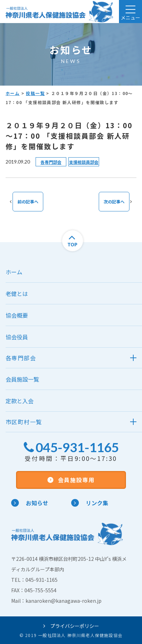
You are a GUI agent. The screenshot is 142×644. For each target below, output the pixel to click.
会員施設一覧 (22, 379)
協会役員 (17, 337)
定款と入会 (20, 401)
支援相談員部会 (84, 162)
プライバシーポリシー (71, 626)
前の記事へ (28, 201)
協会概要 (17, 315)
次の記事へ (114, 201)
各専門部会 (51, 162)
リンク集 (90, 503)
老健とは (17, 294)
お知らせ (30, 503)
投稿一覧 (35, 93)
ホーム (13, 93)
